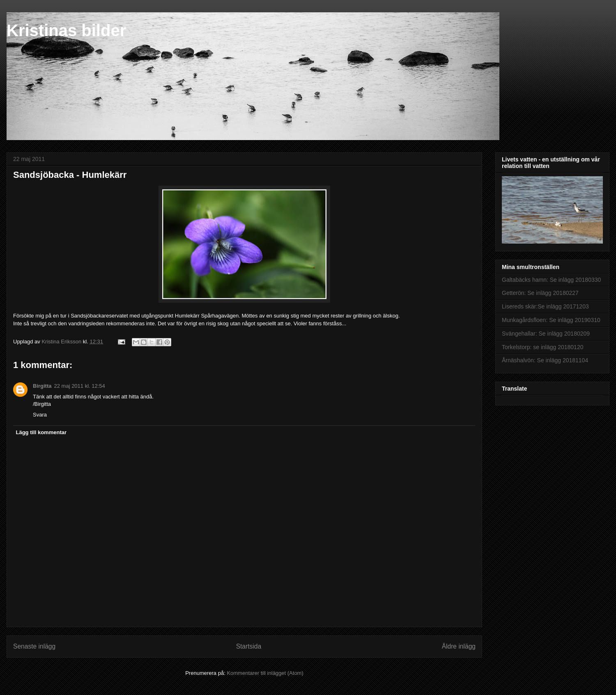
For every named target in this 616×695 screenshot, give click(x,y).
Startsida (249, 646)
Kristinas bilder (66, 30)
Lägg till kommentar (41, 432)
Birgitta (42, 386)
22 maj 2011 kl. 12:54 (80, 386)
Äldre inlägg (459, 646)
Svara (40, 415)
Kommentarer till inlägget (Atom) (265, 673)
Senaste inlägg (34, 646)
